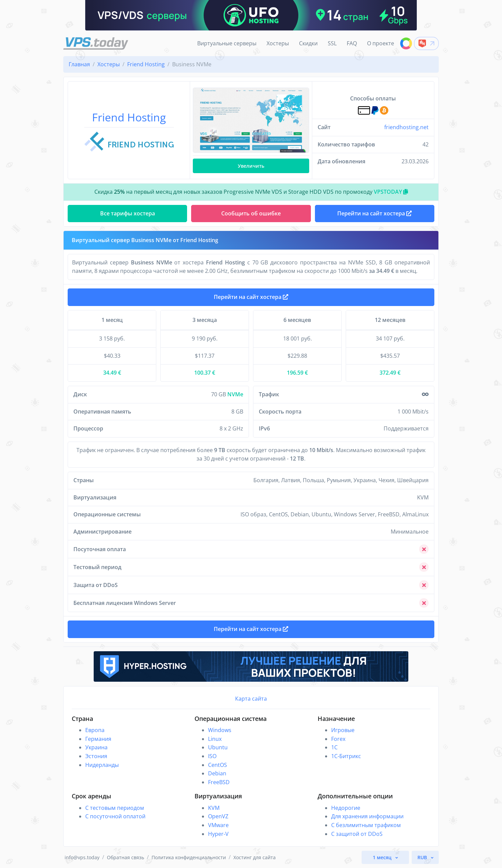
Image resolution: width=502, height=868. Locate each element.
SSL (332, 43)
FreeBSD (219, 782)
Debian (217, 773)
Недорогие (346, 808)
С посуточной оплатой (115, 816)
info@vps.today (82, 857)
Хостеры (278, 43)
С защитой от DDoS (357, 834)
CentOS (218, 765)
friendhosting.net (406, 127)
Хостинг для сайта (255, 857)
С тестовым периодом (115, 808)
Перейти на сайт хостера (251, 297)
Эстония (96, 756)
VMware (218, 825)
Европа (95, 730)
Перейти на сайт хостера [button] (374, 213)
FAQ (352, 43)
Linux (215, 739)
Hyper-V (218, 834)
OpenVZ (218, 816)
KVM (214, 808)
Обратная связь (125, 857)
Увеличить (251, 166)
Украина (96, 747)
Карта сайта (251, 699)
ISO (212, 756)
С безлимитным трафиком (366, 825)
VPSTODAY (391, 192)
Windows (220, 730)
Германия (98, 739)
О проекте (381, 43)
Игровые (343, 730)
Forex (338, 739)
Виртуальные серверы (227, 43)
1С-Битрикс (346, 756)
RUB (423, 857)
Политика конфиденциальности (189, 857)
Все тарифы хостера (128, 213)
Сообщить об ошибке (251, 213)
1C (334, 747)
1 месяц (383, 857)
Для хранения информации (367, 816)
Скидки (308, 43)
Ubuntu (218, 747)
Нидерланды (102, 765)
